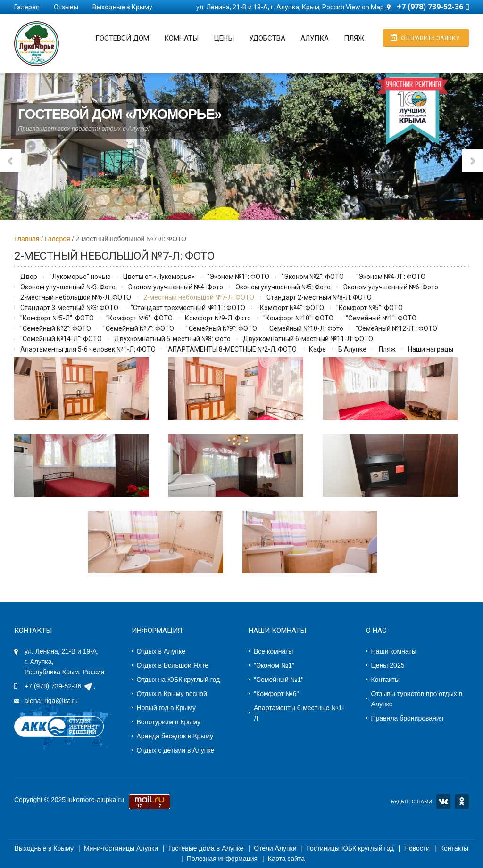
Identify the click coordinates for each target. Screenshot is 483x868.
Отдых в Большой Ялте (173, 665)
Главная (27, 239)
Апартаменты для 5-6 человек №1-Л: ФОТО (88, 349)
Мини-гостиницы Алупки (121, 848)
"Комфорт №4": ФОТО (291, 308)
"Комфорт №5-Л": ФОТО (57, 318)
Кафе (317, 349)
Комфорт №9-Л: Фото (218, 318)
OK (462, 802)
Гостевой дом (122, 38)
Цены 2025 (388, 665)
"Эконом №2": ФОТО (313, 277)
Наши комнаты (394, 651)
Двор (29, 277)
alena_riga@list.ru (51, 701)
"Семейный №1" (279, 680)
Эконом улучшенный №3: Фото (68, 287)
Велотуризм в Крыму (169, 722)
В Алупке (352, 349)
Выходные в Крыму (122, 7)
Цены (224, 38)
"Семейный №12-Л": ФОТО (396, 328)
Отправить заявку (430, 38)
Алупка (315, 38)
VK (443, 802)
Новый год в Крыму (167, 708)
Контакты (385, 680)
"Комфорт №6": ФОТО (139, 318)
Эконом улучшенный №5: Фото (283, 287)
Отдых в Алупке (161, 651)
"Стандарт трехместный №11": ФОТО (188, 308)
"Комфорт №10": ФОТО (298, 318)
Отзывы (66, 7)
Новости (417, 848)
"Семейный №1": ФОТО (381, 318)
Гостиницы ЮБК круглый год (350, 848)
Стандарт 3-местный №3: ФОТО (69, 308)
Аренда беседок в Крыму (175, 736)
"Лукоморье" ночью (80, 277)
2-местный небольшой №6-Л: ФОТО (76, 297)
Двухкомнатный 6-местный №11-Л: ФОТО (308, 339)
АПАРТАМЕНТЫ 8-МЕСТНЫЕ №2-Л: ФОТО (232, 349)
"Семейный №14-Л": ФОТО (61, 339)
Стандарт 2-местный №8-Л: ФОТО (319, 297)
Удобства (267, 38)
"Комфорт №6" (276, 694)
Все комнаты (273, 651)
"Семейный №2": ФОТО (56, 328)
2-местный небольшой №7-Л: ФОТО (199, 297)
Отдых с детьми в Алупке (176, 750)
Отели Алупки (275, 848)
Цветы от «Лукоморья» (159, 277)
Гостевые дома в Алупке (206, 848)
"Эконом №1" (274, 665)
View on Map (365, 7)
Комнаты (181, 38)
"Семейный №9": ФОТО (222, 328)
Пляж (354, 38)
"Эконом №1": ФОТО (238, 277)
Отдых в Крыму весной (172, 694)
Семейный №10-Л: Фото (306, 328)
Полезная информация (222, 859)
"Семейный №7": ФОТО (139, 328)
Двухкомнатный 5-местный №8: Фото (172, 339)
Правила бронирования (408, 718)
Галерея (27, 7)
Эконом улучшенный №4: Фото (175, 287)
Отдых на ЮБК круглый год (179, 680)
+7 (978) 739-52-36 (53, 686)
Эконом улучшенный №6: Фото (391, 287)
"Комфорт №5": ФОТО (370, 308)
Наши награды (431, 349)
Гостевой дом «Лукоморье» (120, 112)
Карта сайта (286, 859)
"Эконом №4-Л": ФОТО (391, 277)
